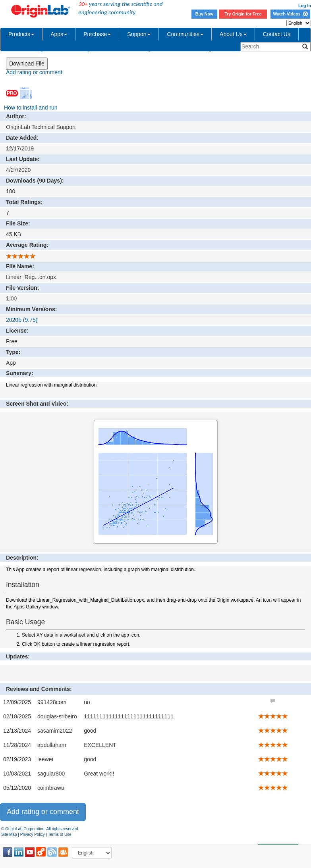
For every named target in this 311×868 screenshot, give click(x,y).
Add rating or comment (34, 72)
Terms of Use (60, 834)
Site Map (9, 834)
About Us (233, 34)
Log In (305, 6)
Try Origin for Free (243, 14)
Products (21, 34)
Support (139, 34)
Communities (185, 34)
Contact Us (277, 34)
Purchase (97, 34)
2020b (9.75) (22, 320)
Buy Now (205, 14)
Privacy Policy (33, 834)
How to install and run (31, 108)
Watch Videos (290, 14)
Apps (59, 34)
